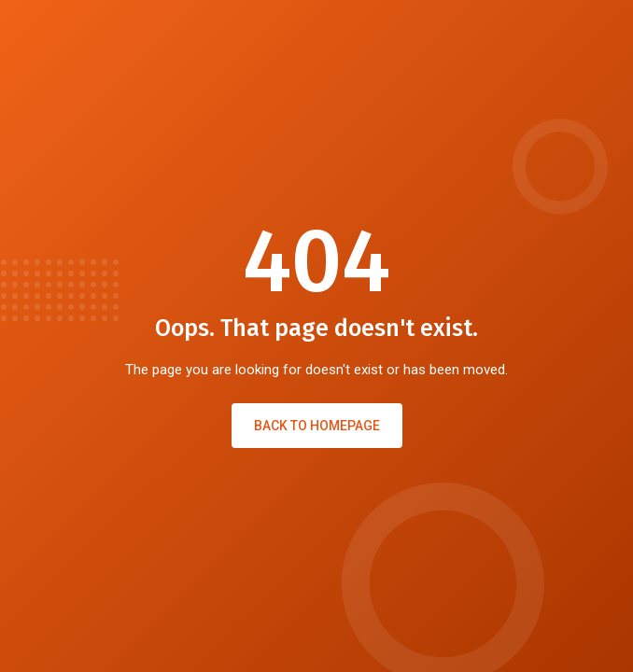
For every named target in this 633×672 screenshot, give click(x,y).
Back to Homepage (317, 426)
